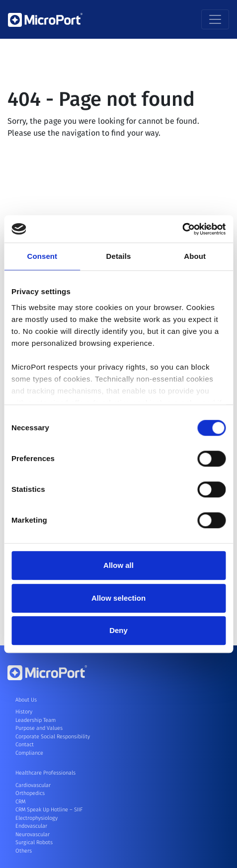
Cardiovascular (33, 785)
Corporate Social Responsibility (53, 737)
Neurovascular (33, 834)
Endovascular (31, 826)
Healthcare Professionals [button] (45, 773)
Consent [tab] (42, 256)
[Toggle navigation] (215, 19)
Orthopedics (30, 793)
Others (24, 851)
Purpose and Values (39, 728)
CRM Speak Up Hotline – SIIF (49, 810)
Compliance (29, 753)
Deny (118, 630)
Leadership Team (36, 720)
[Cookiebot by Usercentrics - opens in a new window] (182, 229)
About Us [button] (26, 700)
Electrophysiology (37, 818)
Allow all (118, 565)
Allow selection (118, 598)
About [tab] (195, 256)
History (24, 712)
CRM (20, 802)
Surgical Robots (34, 842)
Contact (25, 745)
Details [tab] (119, 256)
